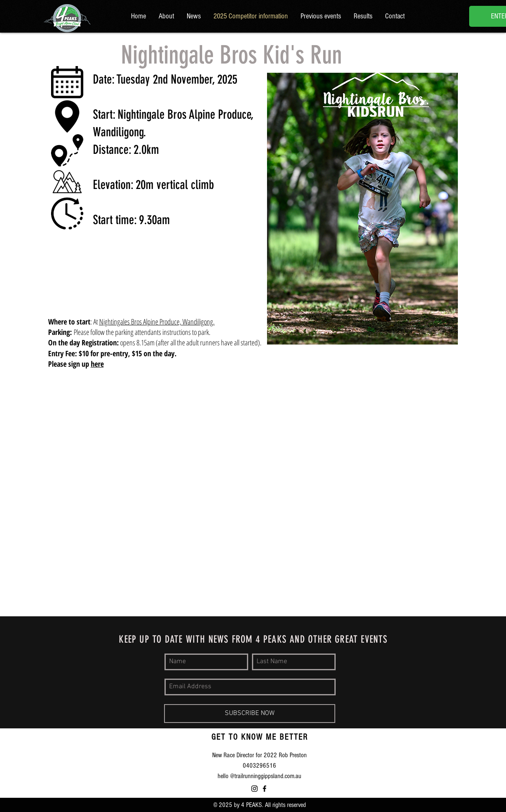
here (97, 364)
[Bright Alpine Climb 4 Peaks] (265, 789)
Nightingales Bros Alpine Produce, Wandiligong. (157, 322)
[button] (321, 16)
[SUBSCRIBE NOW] (250, 714)
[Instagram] (254, 789)
